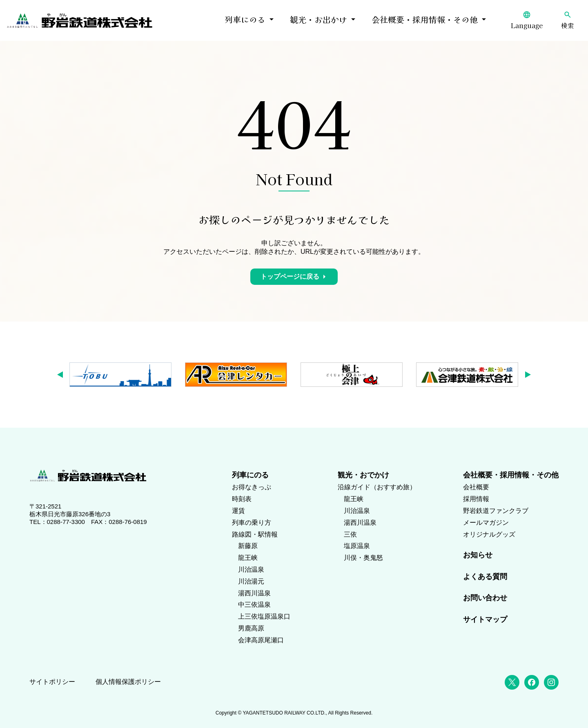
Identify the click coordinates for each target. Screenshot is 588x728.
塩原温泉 (357, 546)
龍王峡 (248, 558)
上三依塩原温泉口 (264, 616)
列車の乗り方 (252, 523)
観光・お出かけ (318, 19)
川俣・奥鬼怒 (363, 558)
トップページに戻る (290, 276)
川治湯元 (251, 581)
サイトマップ (485, 619)
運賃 (238, 511)
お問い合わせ (485, 598)
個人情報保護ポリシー (128, 682)
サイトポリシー (52, 682)
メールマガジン (486, 523)
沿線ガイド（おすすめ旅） (377, 487)
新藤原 (248, 546)
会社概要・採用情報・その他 (425, 19)
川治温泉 (251, 569)
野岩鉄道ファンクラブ (496, 511)
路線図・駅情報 (255, 534)
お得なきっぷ (252, 487)
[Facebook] (532, 682)
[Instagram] (551, 682)
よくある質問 (485, 577)
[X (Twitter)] (512, 682)
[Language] (527, 20)
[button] (63, 375)
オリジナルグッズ (489, 534)
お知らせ (478, 555)
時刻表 (242, 499)
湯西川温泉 (254, 593)
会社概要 (476, 487)
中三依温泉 (254, 605)
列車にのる (245, 19)
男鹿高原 (251, 628)
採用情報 (476, 499)
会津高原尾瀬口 (261, 640)
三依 (350, 534)
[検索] (568, 20)
